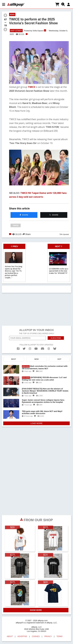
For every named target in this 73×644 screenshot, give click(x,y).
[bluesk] (55, 349)
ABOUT (10, 636)
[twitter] (24, 349)
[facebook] (18, 349)
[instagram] (30, 349)
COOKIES (36, 636)
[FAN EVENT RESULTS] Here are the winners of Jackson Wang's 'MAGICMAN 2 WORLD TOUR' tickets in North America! (45, 391)
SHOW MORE (36, 610)
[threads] (49, 349)
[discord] (43, 349)
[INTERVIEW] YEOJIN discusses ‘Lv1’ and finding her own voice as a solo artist (44, 379)
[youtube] (36, 349)
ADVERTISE (22, 636)
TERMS (59, 636)
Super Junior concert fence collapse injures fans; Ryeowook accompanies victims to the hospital (43, 401)
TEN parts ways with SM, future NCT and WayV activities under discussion (42, 412)
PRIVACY (48, 636)
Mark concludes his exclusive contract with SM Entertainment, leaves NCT (45, 367)
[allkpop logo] (16, 5)
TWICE (31, 87)
